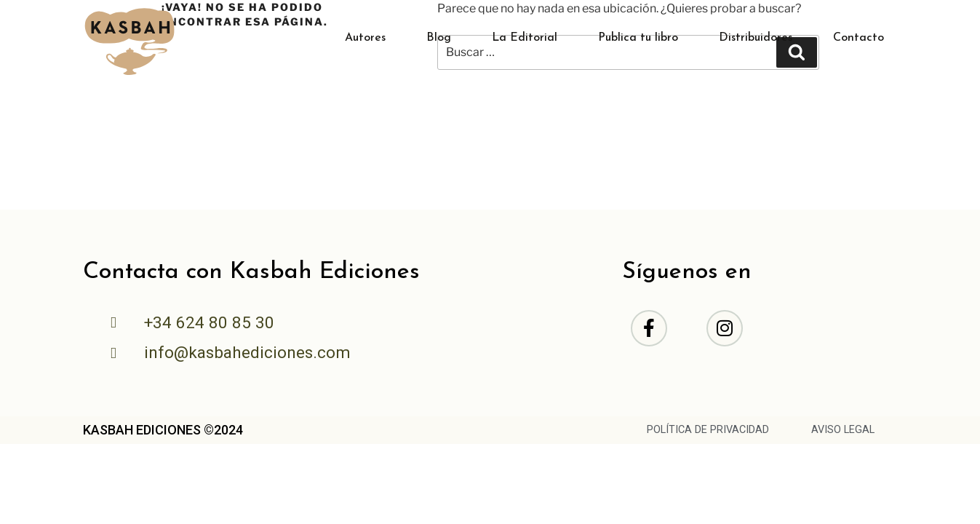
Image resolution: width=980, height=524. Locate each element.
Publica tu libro (638, 38)
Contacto (859, 38)
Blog (439, 38)
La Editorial (525, 38)
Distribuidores (756, 38)
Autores (365, 38)
